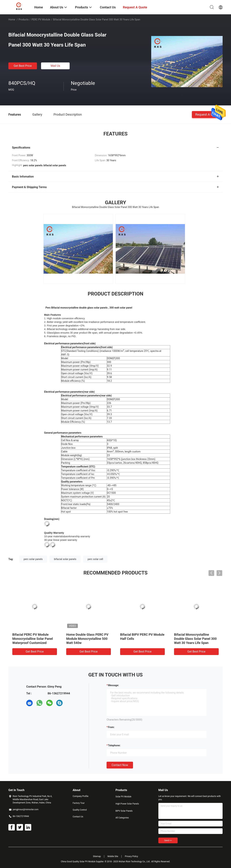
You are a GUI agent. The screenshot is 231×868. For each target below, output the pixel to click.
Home (12, 20)
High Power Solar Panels (127, 804)
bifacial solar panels (65, 559)
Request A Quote (207, 114)
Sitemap (97, 856)
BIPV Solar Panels (124, 811)
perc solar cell (95, 559)
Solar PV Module (123, 797)
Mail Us (55, 66)
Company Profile (81, 796)
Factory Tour (79, 803)
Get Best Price (23, 66)
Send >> (168, 840)
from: (111, 727)
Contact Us (78, 817)
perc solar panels (33, 559)
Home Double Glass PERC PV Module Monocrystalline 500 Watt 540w (87, 639)
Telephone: (114, 745)
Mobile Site (113, 856)
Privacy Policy (131, 856)
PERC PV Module (41, 20)
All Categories (122, 818)
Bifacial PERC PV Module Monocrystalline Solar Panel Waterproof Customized (33, 639)
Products (24, 20)
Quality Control (80, 810)
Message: (113, 685)
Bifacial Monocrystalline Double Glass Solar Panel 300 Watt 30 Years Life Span (195, 639)
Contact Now (120, 765)
